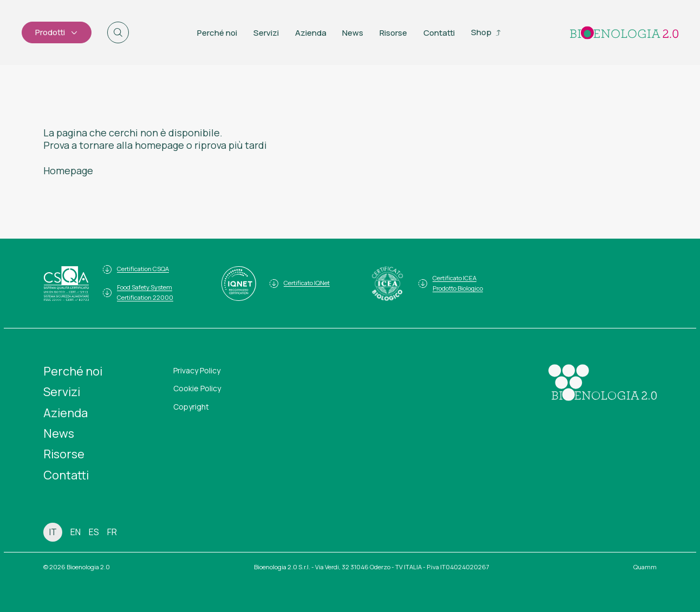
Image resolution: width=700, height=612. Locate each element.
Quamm (645, 567)
